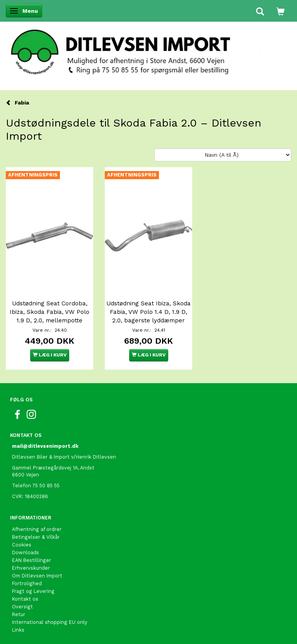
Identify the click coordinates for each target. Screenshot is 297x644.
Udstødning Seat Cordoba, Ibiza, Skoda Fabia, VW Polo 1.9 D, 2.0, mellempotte (49, 312)
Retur (19, 614)
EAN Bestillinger (32, 560)
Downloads (26, 552)
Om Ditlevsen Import (37, 576)
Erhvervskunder (31, 568)
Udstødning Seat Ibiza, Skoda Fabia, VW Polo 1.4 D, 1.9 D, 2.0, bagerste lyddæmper (148, 312)
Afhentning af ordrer (37, 529)
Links (18, 630)
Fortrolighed (27, 583)
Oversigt (22, 607)
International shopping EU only (50, 622)
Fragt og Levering (33, 591)
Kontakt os (25, 599)
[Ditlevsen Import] (148, 50)
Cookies (22, 545)
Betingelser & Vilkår (36, 537)
